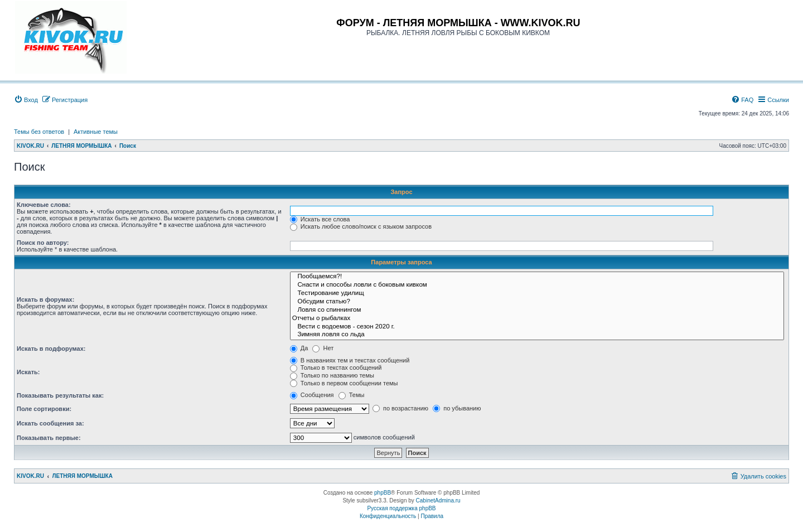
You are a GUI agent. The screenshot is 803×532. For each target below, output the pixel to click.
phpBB (383, 493)
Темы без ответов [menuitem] (39, 132)
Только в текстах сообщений (336, 367)
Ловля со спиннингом (537, 310)
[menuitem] (26, 100)
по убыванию (457, 408)
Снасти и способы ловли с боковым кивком (537, 285)
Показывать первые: (49, 438)
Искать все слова (320, 219)
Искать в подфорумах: (51, 349)
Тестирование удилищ (537, 294)
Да (299, 348)
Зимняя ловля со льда (537, 335)
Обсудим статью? (537, 302)
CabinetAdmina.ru (438, 500)
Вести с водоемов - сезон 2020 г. (537, 327)
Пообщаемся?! (537, 277)
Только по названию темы (332, 375)
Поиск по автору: (43, 243)
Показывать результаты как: (60, 395)
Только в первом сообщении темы (344, 383)
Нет (323, 348)
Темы (352, 395)
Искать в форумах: (45, 299)
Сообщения (312, 395)
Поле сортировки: (44, 409)
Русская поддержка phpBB (401, 508)
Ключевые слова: (44, 205)
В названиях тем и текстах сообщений (350, 360)
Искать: (28, 372)
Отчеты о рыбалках (537, 319)
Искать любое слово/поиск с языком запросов (361, 226)
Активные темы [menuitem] (96, 132)
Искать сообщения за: (50, 423)
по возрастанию (400, 408)
